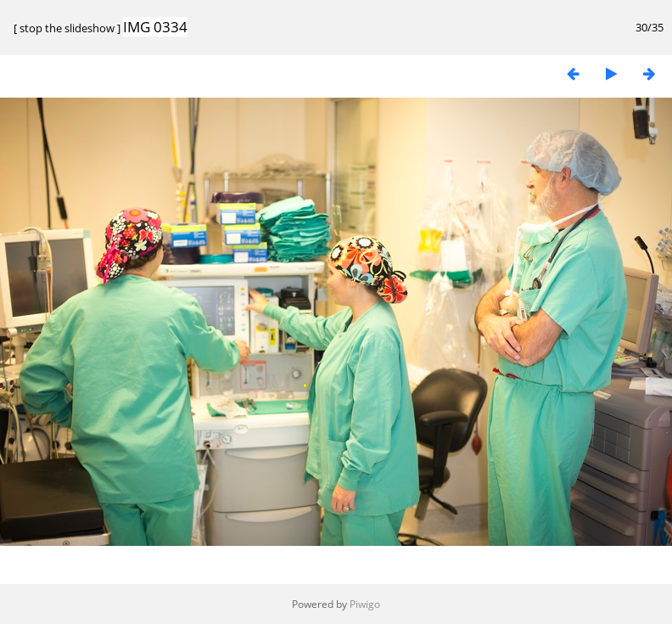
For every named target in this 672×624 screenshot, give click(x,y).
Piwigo (365, 604)
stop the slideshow (67, 28)
